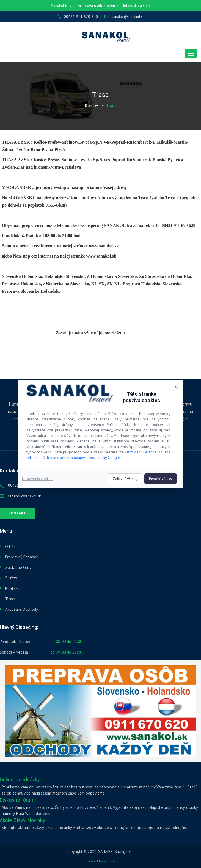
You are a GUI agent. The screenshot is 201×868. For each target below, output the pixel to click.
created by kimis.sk (101, 861)
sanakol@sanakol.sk (124, 17)
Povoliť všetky (161, 479)
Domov (91, 106)
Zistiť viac (132, 452)
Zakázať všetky (125, 479)
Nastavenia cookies (38, 479)
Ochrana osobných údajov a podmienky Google (81, 458)
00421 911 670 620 (77, 17)
